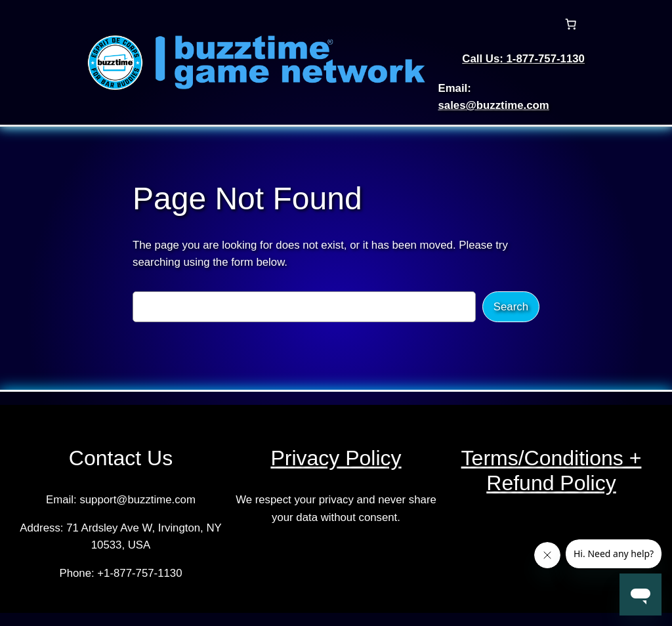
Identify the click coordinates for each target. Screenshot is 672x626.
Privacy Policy (336, 458)
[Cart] (571, 24)
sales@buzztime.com (493, 105)
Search (511, 307)
